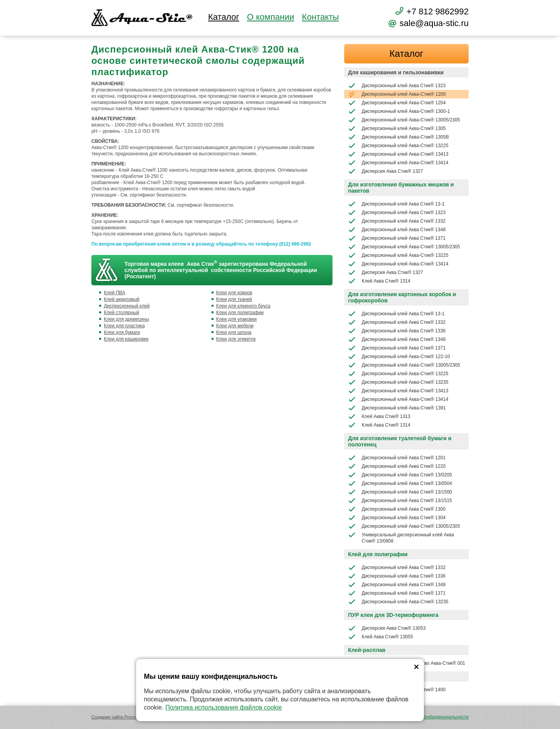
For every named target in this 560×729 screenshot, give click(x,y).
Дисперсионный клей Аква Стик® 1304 (397, 518)
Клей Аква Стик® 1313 (379, 416)
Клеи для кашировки (126, 339)
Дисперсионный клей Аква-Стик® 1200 (397, 94)
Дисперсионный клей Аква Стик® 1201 (397, 458)
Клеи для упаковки (236, 319)
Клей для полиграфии (378, 554)
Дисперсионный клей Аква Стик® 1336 (397, 331)
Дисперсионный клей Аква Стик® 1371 (397, 238)
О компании (270, 17)
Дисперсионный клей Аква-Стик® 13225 (398, 146)
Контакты (320, 17)
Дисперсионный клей (127, 306)
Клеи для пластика (124, 326)
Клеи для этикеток (236, 339)
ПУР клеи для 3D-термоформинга (393, 615)
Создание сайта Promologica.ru (122, 717)
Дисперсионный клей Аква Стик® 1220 (397, 466)
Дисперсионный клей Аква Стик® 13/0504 (400, 483)
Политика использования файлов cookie (224, 707)
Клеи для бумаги (122, 332)
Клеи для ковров (234, 293)
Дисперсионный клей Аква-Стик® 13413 (398, 154)
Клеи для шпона (234, 332)
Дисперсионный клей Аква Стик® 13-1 (396, 204)
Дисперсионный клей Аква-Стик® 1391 (397, 408)
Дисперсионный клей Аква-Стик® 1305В (398, 137)
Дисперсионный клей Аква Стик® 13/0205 (400, 475)
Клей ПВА (115, 293)
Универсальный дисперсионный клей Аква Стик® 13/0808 (401, 537)
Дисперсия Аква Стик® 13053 (387, 628)
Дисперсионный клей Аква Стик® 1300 (397, 509)
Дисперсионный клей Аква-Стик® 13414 (398, 163)
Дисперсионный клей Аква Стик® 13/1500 (400, 492)
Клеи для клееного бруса (243, 306)
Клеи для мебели (235, 326)
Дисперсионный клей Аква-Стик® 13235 (398, 382)
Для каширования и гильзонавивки (396, 72)
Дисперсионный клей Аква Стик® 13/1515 (400, 501)
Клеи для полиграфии (240, 313)
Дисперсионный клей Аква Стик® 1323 (397, 86)
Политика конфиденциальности (434, 717)
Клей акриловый (122, 299)
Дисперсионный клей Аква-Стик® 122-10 (399, 357)
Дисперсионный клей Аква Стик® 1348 (397, 230)
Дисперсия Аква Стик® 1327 (386, 171)
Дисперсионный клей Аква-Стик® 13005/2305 (404, 120)
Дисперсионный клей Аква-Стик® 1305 (397, 128)
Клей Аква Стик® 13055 (381, 637)
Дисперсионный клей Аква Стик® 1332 (397, 221)
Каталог (224, 17)
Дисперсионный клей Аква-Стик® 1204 (397, 103)
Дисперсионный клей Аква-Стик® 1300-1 (399, 111)
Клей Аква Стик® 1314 (379, 281)
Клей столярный (122, 313)
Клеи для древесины (126, 319)
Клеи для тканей (234, 299)
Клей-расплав (367, 650)
